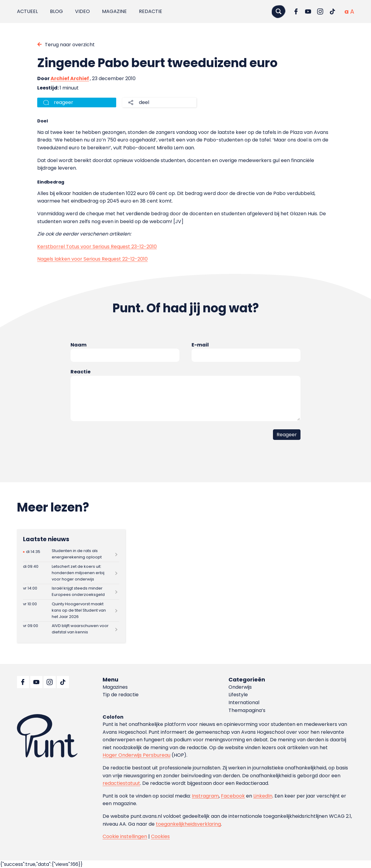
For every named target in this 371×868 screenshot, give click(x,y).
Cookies (160, 836)
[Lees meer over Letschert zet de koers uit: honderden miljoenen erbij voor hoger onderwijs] (71, 573)
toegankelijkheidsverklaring (188, 824)
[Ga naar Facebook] (296, 11)
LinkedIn (263, 796)
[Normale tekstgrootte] (346, 11)
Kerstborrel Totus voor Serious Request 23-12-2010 (97, 247)
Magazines (115, 687)
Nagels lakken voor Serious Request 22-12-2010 (92, 259)
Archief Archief (70, 78)
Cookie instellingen (125, 836)
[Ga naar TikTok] (332, 11)
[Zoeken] (278, 11)
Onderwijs (240, 687)
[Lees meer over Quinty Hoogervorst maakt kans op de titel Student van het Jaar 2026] (71, 610)
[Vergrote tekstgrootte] (352, 11)
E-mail (200, 345)
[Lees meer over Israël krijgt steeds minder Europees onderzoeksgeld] (71, 592)
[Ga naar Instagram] (320, 11)
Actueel (27, 11)
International (244, 702)
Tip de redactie (121, 695)
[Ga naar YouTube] (308, 11)
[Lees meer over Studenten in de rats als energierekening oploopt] (71, 554)
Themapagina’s (247, 710)
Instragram (205, 796)
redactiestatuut (121, 783)
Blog (56, 11)
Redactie (151, 11)
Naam (79, 345)
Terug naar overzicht (70, 45)
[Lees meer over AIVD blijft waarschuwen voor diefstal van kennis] (71, 629)
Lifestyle (238, 695)
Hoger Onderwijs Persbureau (136, 755)
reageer (64, 102)
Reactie (80, 372)
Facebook (233, 796)
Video (82, 11)
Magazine (114, 11)
